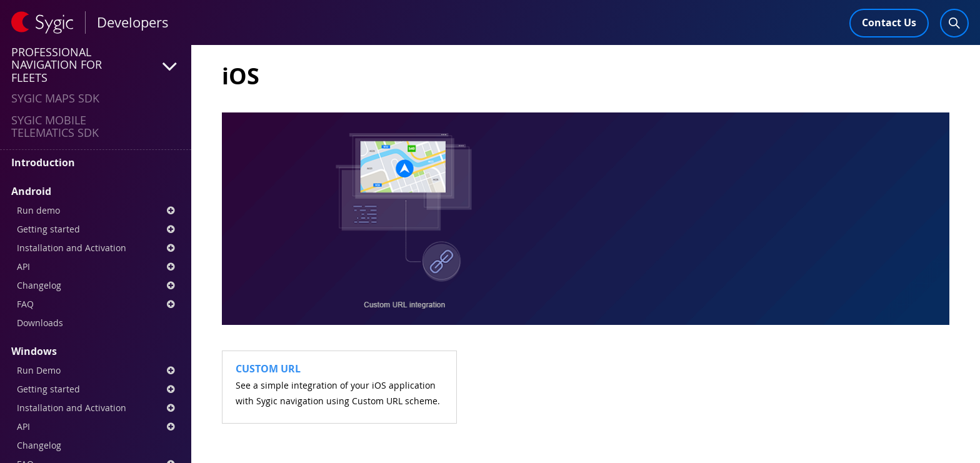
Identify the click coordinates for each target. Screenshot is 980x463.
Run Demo (96, 370)
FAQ (96, 304)
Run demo (96, 210)
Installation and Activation (96, 248)
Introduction (43, 162)
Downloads (40, 323)
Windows (34, 351)
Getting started (96, 229)
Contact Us (889, 22)
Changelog (96, 285)
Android (31, 191)
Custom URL (268, 369)
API (96, 266)
